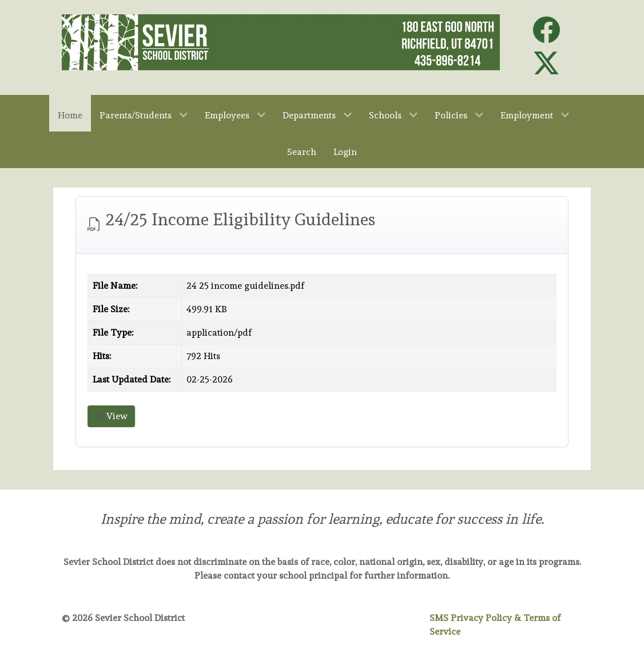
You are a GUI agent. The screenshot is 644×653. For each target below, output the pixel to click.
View (111, 416)
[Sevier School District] (281, 40)
